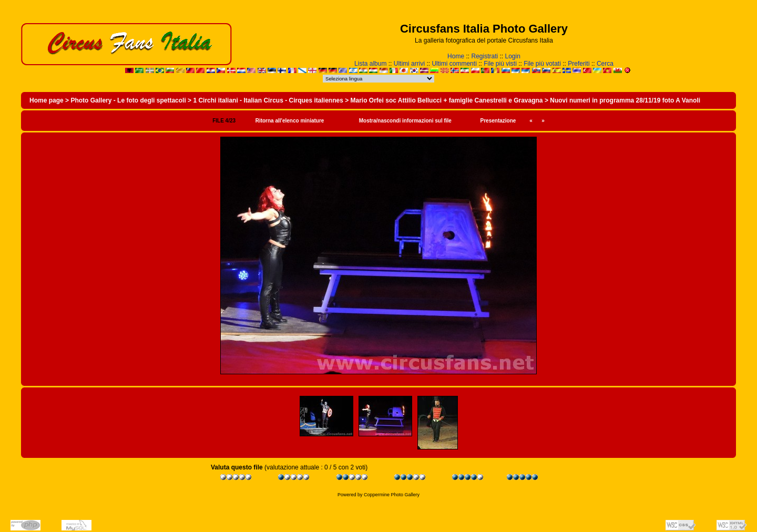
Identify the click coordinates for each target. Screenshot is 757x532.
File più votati (542, 64)
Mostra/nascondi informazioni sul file (405, 121)
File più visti (500, 64)
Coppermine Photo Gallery (392, 495)
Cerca (605, 64)
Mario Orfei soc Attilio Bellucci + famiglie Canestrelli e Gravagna (447, 100)
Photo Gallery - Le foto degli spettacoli (128, 100)
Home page (47, 100)
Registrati (484, 56)
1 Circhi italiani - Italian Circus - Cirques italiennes (268, 100)
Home (456, 56)
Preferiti (579, 64)
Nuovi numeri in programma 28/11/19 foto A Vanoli (625, 100)
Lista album (370, 64)
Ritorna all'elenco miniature (290, 121)
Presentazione (498, 121)
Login (513, 56)
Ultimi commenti (454, 64)
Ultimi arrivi (409, 64)
